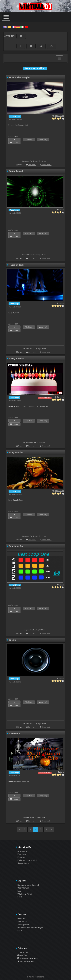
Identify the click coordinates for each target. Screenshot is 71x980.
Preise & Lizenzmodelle (28, 860)
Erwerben (22, 854)
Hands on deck (16, 265)
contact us (22, 922)
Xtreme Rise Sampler (20, 77)
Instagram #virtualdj (28, 958)
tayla (62, 772)
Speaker (13, 640)
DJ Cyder (61, 397)
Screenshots (23, 863)
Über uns (21, 919)
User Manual (23, 888)
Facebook (23, 952)
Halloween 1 (15, 734)
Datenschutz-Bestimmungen (30, 928)
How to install (46, 165)
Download (22, 851)
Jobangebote (23, 925)
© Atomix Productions (35, 977)
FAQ (19, 891)
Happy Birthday (16, 359)
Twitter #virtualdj (26, 961)
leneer (62, 209)
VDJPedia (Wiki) (25, 894)
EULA (20, 930)
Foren (20, 897)
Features (21, 857)
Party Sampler (16, 453)
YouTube (23, 955)
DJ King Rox (59, 116)
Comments (32, 165)
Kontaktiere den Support (28, 885)
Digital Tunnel (16, 171)
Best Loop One (16, 546)
